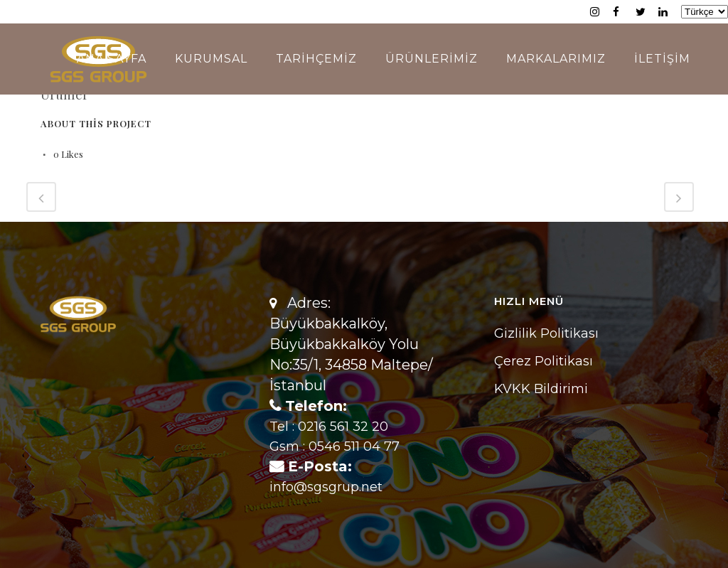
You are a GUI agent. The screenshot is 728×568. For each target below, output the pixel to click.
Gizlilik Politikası (546, 333)
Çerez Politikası (544, 361)
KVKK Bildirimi (541, 389)
